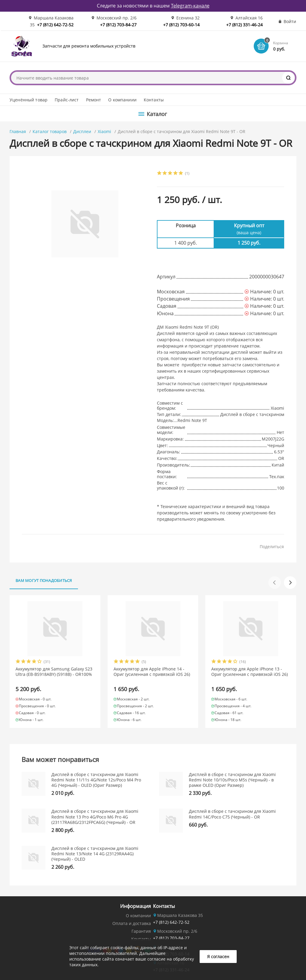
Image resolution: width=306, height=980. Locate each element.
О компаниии (122, 100)
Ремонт (94, 100)
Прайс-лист (67, 100)
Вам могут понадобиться (44, 580)
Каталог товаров (50, 131)
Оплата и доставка (132, 923)
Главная (18, 131)
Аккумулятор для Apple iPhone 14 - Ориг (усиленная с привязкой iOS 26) (152, 672)
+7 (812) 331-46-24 (244, 25)
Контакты (154, 100)
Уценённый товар (29, 100)
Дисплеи (82, 131)
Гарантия (141, 931)
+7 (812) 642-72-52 (55, 25)
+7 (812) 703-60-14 (181, 25)
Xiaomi (104, 131)
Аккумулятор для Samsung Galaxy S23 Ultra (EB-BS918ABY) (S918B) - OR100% (54, 672)
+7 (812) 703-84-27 (118, 25)
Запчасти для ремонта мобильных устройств (89, 46)
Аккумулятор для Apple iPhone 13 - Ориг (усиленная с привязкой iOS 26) (250, 672)
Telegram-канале (190, 6)
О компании (138, 916)
